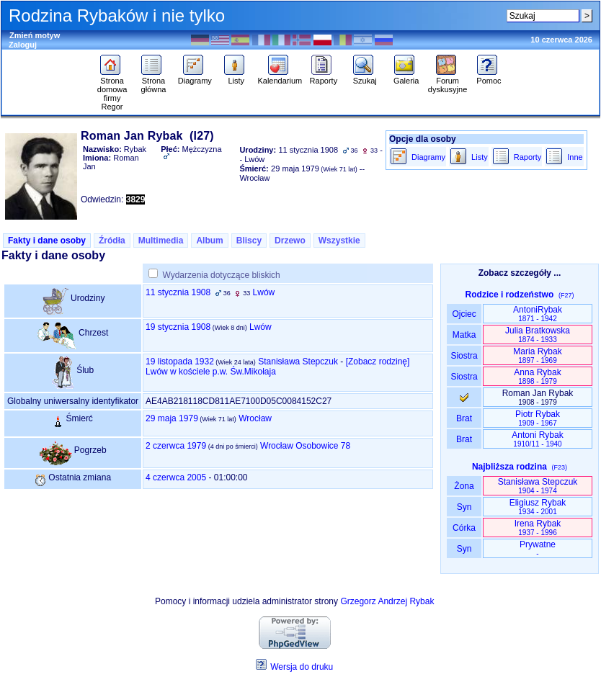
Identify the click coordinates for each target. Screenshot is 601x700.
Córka (464, 528)
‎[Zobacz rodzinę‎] (378, 362)
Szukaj (365, 77)
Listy (236, 77)
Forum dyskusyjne (448, 81)
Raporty (324, 77)
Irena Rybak (538, 528)
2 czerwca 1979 (176, 446)
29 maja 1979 (172, 418)
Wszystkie (339, 241)
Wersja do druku (302, 667)
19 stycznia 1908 (178, 327)
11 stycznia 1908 (178, 292)
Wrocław (255, 418)
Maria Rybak (537, 355)
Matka (464, 335)
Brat (464, 418)
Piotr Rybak (538, 418)
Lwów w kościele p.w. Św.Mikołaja (211, 372)
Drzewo (290, 241)
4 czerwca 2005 (176, 477)
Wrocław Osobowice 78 (305, 446)
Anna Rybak (537, 376)
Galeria (406, 77)
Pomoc (489, 77)
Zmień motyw (35, 35)
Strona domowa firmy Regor (112, 90)
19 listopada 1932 (180, 362)
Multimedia (161, 241)
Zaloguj (23, 45)
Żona (464, 486)
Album (209, 241)
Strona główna (153, 81)
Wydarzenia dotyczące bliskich (221, 275)
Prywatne (538, 548)
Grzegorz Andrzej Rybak (387, 601)
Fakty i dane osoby (47, 241)
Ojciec (464, 314)
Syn (464, 507)
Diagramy (195, 77)
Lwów (264, 292)
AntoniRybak (538, 314)
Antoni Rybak (537, 439)
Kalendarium (280, 77)
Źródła (112, 241)
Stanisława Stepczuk (298, 362)
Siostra (464, 356)
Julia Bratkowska (538, 335)
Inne (575, 157)
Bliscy (249, 241)
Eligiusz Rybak (538, 507)
